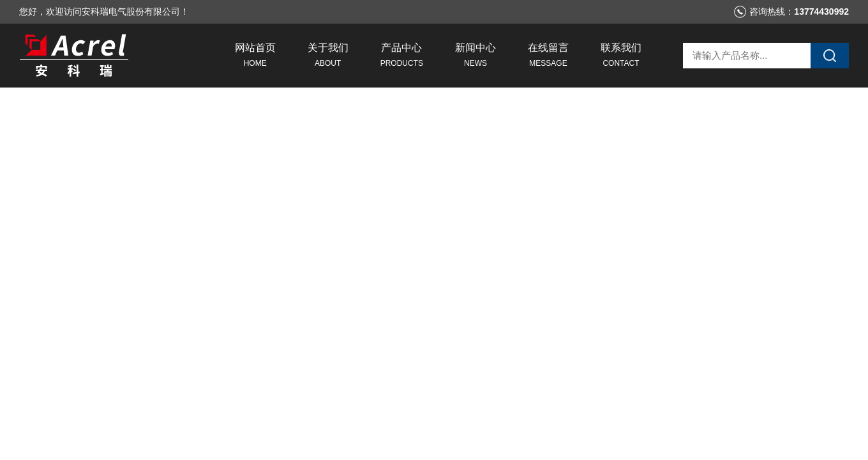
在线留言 (548, 57)
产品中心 (402, 57)
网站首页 (255, 57)
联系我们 (621, 57)
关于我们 (328, 57)
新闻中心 (475, 57)
